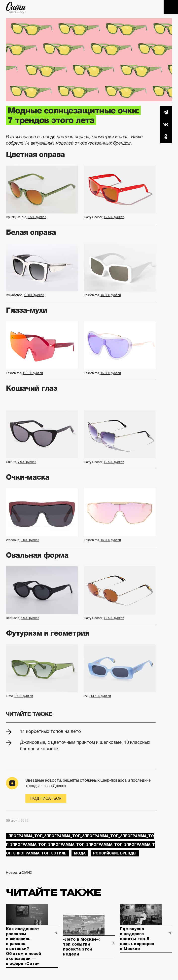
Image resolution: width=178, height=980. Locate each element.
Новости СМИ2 (19, 873)
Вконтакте (166, 124)
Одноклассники (166, 137)
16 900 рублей (111, 295)
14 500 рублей (101, 696)
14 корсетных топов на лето (50, 731)
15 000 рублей (34, 295)
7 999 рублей (27, 462)
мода (80, 853)
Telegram (166, 112)
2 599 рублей (24, 696)
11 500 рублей (33, 373)
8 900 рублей (30, 618)
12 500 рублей (114, 217)
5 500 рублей (37, 217)
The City (16, 7)
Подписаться (46, 798)
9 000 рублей (30, 540)
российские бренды (115, 853)
